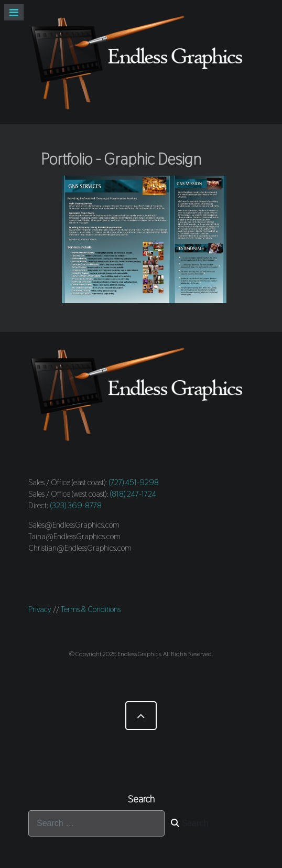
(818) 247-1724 (133, 494)
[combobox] (96, 823)
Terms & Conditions (91, 609)
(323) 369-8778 (76, 505)
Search (189, 823)
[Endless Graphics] (141, 62)
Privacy (40, 609)
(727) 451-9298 (134, 482)
